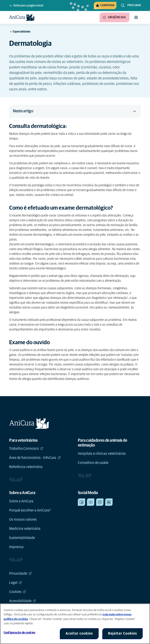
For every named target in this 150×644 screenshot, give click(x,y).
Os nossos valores (23, 520)
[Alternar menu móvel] (136, 17)
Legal (16, 583)
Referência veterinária (26, 467)
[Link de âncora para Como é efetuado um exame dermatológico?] (65, 208)
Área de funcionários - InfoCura (35, 458)
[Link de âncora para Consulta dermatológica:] (43, 126)
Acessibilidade (23, 601)
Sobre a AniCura (21, 501)
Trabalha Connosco (26, 449)
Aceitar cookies (79, 633)
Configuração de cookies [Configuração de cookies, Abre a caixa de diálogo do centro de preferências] (20, 633)
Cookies (18, 592)
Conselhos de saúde (93, 463)
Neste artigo (75, 111)
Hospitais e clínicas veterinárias (102, 454)
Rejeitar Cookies (122, 633)
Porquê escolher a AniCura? (30, 510)
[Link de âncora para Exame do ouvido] (33, 343)
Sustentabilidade (22, 538)
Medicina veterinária (25, 529)
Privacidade (20, 574)
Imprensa (16, 547)
